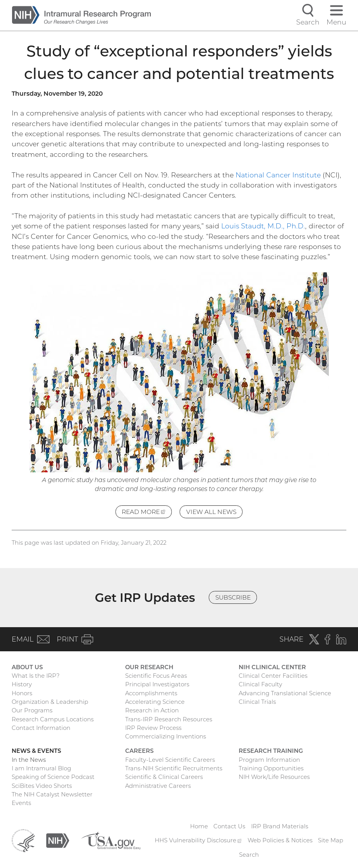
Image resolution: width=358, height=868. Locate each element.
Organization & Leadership (50, 702)
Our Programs (32, 710)
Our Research (149, 667)
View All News (211, 512)
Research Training (271, 751)
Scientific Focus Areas (156, 676)
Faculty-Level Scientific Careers (170, 760)
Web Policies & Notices (280, 840)
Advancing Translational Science (285, 693)
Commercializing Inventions (166, 736)
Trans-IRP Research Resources (169, 719)
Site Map (331, 840)
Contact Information (41, 728)
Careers (139, 751)
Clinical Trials (257, 702)
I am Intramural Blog (41, 768)
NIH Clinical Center (272, 667)
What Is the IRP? (36, 676)
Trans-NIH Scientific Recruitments (174, 768)
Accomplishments (151, 693)
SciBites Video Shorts (42, 786)
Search (249, 855)
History (22, 684)
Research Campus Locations (53, 719)
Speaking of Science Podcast (53, 777)
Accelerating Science (155, 702)
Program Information (269, 760)
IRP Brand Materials (280, 826)
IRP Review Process (153, 728)
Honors (22, 693)
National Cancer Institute (278, 175)
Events (21, 803)
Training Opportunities (271, 768)
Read (147, 513)
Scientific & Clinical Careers (164, 777)
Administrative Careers (158, 786)
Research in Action (152, 710)
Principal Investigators (157, 684)
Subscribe (233, 597)
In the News (29, 760)
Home (199, 826)
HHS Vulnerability (198, 840)
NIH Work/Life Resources (274, 777)
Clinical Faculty (260, 684)
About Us (27, 667)
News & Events (36, 751)
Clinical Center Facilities (273, 676)
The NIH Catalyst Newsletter (52, 794)
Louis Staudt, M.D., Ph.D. (263, 226)
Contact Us (229, 826)
